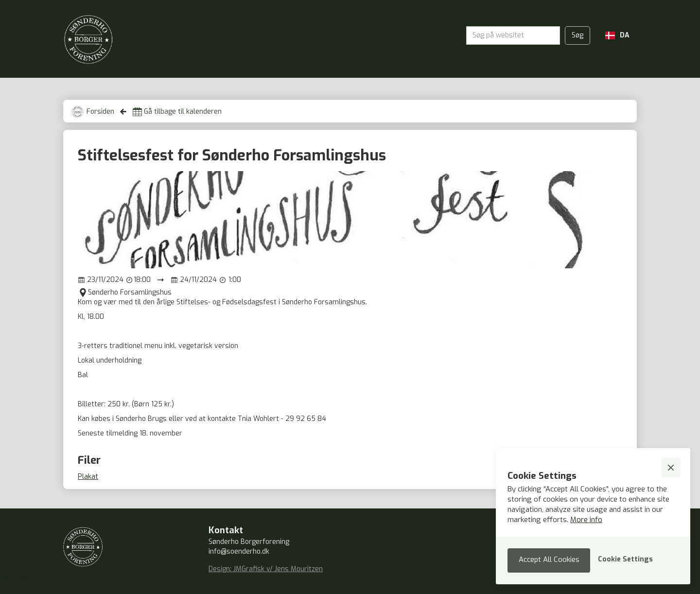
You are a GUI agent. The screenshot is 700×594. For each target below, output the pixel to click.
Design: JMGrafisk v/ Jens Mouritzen (266, 569)
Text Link (14, 579)
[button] (617, 35)
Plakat (88, 477)
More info (586, 520)
